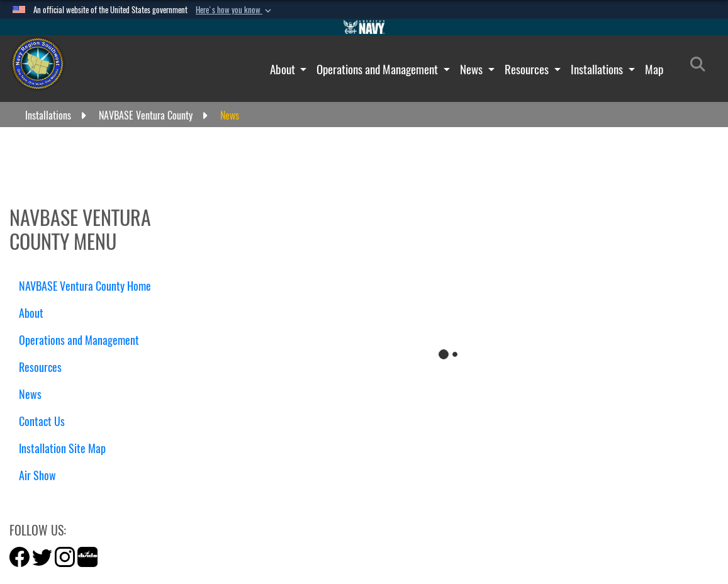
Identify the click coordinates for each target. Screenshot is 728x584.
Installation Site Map (62, 448)
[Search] (701, 67)
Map (654, 69)
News (473, 69)
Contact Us (42, 421)
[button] (235, 10)
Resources (528, 69)
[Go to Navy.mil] (364, 27)
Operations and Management (378, 69)
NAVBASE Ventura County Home (85, 286)
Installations (598, 69)
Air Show (42, 475)
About (284, 69)
